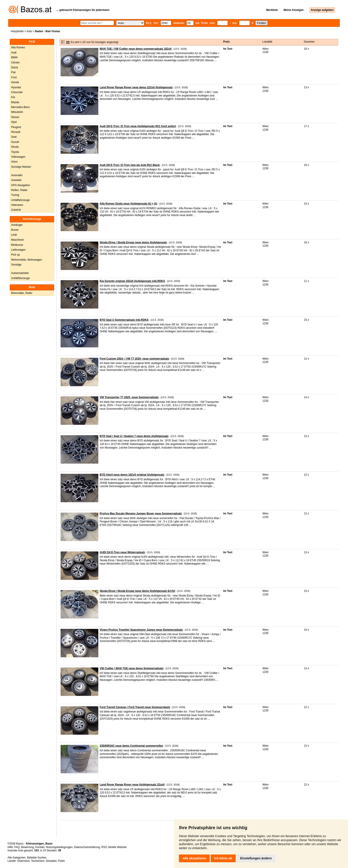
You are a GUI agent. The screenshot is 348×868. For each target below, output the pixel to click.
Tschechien (38, 861)
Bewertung (27, 847)
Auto (29, 31)
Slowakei (51, 861)
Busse (15, 230)
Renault (16, 132)
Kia (13, 97)
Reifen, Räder (19, 190)
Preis (226, 42)
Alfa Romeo (18, 47)
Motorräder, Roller (22, 293)
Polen (61, 861)
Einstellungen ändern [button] (256, 858)
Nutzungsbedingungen (59, 847)
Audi (14, 53)
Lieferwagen (18, 250)
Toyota (15, 152)
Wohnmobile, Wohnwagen (27, 260)
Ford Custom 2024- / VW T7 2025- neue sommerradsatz (134, 359)
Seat (14, 137)
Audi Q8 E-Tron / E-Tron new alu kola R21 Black (130, 165)
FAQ (17, 847)
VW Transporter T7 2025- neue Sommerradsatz (129, 397)
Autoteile (16, 180)
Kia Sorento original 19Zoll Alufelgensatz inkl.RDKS (132, 281)
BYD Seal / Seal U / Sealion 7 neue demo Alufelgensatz (134, 436)
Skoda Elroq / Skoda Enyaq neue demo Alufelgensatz (133, 242)
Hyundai (16, 87)
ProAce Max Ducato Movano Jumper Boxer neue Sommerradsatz (141, 514)
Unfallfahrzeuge (20, 200)
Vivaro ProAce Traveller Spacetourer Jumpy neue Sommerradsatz (141, 630)
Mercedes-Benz (20, 107)
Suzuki (15, 142)
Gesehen (309, 42)
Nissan (15, 117)
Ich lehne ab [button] (223, 858)
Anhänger (17, 225)
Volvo (14, 162)
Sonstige (16, 265)
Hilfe (10, 847)
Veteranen (17, 205)
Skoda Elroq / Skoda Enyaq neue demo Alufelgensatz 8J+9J (137, 591)
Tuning (15, 195)
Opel (14, 122)
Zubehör (16, 210)
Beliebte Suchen (37, 858)
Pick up (15, 255)
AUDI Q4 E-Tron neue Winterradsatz (122, 552)
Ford (14, 77)
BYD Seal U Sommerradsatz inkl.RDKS (124, 320)
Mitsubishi (17, 112)
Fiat (13, 72)
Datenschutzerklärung (87, 847)
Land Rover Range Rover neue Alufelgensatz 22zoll (132, 785)
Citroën (15, 63)
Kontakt (40, 847)
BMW (14, 57)
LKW (14, 235)
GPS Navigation (21, 185)
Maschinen (18, 240)
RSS (104, 847)
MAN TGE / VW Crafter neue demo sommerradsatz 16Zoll (136, 49)
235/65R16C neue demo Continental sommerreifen (131, 746)
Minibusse (17, 245)
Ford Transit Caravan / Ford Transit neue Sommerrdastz (135, 707)
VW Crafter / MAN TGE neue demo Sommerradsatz (131, 668)
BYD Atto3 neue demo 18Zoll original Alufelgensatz (132, 475)
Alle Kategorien (17, 858)
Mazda (15, 102)
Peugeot (16, 127)
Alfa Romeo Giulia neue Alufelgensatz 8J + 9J (128, 204)
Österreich (23, 861)
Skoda (15, 147)
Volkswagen (18, 157)
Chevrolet (17, 92)
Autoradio (17, 175)
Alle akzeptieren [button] (194, 858)
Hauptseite (17, 31)
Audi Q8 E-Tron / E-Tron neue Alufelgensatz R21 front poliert (138, 126)
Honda (15, 82)
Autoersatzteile (20, 273)
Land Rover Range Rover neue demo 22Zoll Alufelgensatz (136, 87)
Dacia (15, 67)
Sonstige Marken (21, 167)
